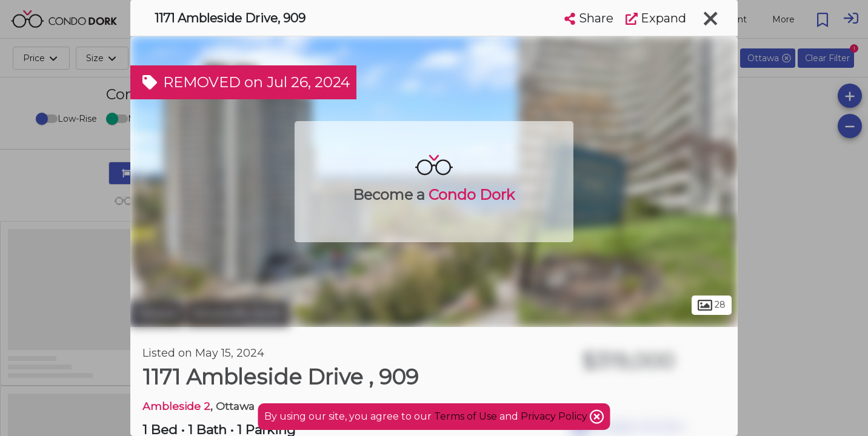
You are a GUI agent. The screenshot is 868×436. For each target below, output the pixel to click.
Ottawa (157, 314)
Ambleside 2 (176, 406)
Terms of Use (466, 416)
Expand (656, 18)
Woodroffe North (238, 314)
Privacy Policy (555, 416)
